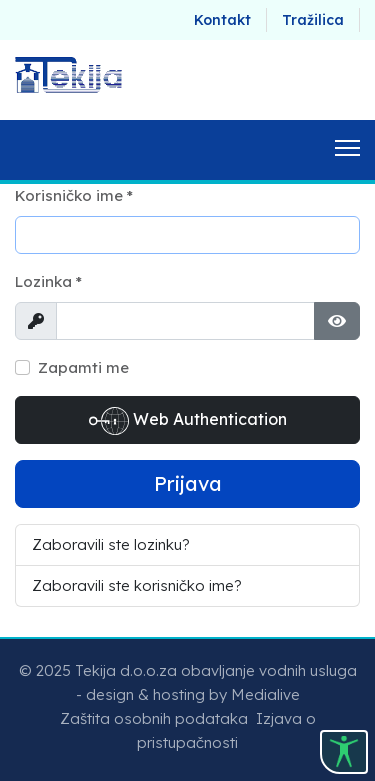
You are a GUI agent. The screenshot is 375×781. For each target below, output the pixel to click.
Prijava (188, 483)
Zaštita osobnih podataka (154, 718)
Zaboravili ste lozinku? (111, 544)
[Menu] (347, 150)
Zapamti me (83, 367)
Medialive (265, 694)
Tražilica (313, 20)
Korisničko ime (74, 195)
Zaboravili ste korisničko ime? (137, 585)
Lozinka (48, 281)
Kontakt (222, 20)
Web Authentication (188, 421)
